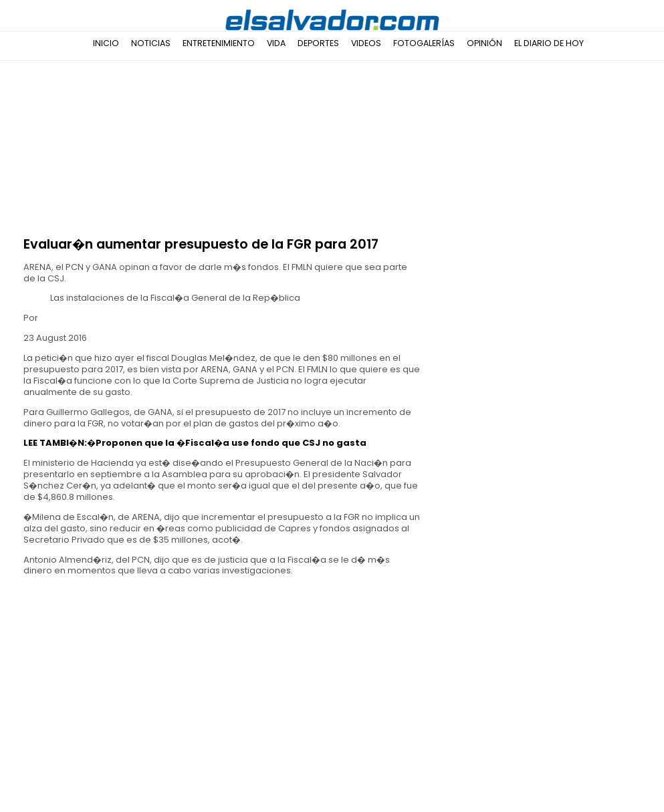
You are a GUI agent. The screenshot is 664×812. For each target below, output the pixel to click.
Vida (276, 43)
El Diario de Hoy (549, 43)
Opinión (484, 43)
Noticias (151, 43)
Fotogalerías (424, 43)
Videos (366, 43)
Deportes (318, 43)
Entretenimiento (219, 43)
